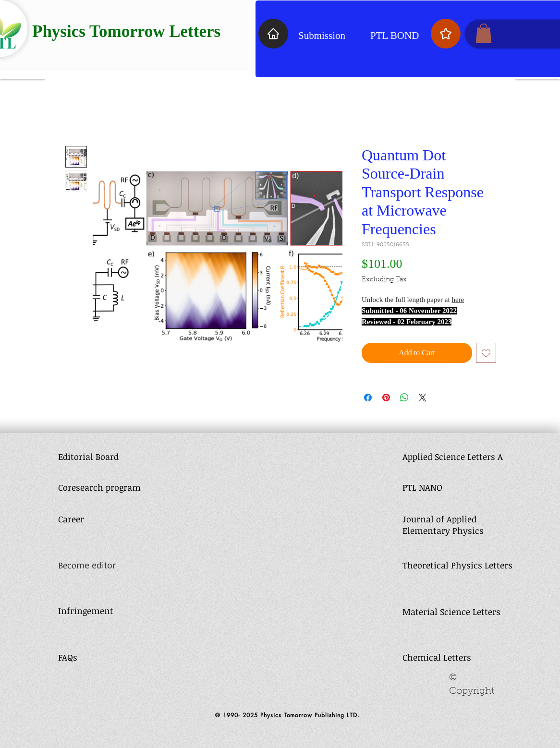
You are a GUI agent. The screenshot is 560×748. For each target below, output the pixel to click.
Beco (67, 565)
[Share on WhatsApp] (404, 398)
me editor (96, 565)
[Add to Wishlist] (486, 353)
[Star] (446, 34)
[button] (484, 33)
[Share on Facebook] (368, 398)
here (458, 300)
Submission (322, 36)
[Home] (273, 34)
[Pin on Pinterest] (386, 398)
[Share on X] (423, 398)
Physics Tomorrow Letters (126, 31)
